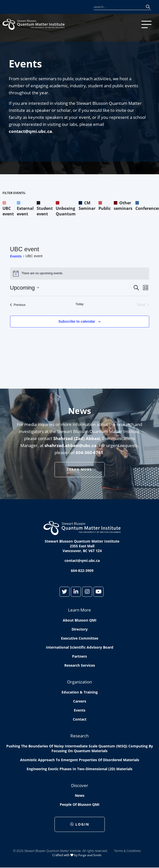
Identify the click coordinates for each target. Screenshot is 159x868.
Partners (79, 656)
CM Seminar (87, 206)
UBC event (8, 208)
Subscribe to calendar (77, 321)
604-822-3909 (82, 571)
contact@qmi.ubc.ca (30, 131)
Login (80, 824)
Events (16, 256)
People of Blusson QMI (80, 804)
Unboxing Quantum (66, 208)
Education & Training (80, 692)
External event (25, 208)
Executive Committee (80, 638)
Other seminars (123, 206)
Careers (80, 701)
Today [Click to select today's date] (79, 304)
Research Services (80, 665)
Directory (80, 629)
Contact (80, 719)
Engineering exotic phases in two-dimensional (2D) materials (79, 769)
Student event (45, 208)
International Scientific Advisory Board (80, 647)
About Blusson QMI (80, 620)
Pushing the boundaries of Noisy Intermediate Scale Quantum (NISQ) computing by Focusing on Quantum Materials (80, 748)
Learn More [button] (79, 469)
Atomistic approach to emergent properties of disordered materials (80, 760)
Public (105, 206)
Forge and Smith (90, 855)
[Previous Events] (18, 305)
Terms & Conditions (127, 851)
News (80, 795)
